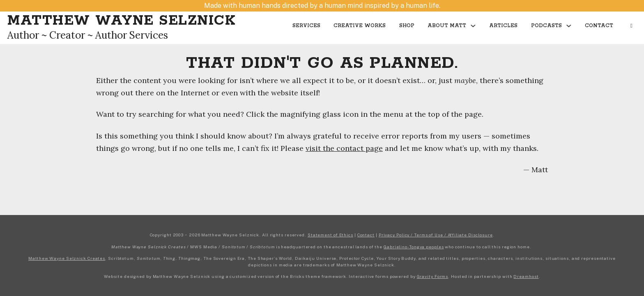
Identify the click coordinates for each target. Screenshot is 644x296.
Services (306, 26)
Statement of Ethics (330, 235)
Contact (599, 26)
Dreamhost (526, 276)
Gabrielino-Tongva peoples (414, 247)
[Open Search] (631, 26)
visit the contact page (344, 148)
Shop (407, 26)
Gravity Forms (433, 276)
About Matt (447, 26)
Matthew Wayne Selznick (121, 21)
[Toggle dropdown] (473, 26)
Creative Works (360, 26)
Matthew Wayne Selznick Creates (67, 258)
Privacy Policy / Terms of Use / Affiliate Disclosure (436, 235)
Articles (503, 26)
